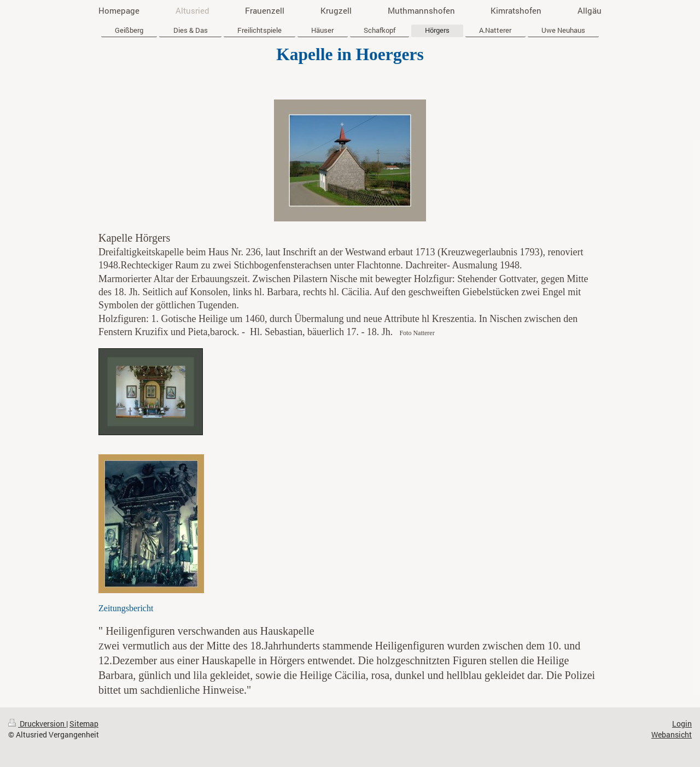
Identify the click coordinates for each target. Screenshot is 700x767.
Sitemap (84, 724)
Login (682, 724)
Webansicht (672, 734)
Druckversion (37, 724)
